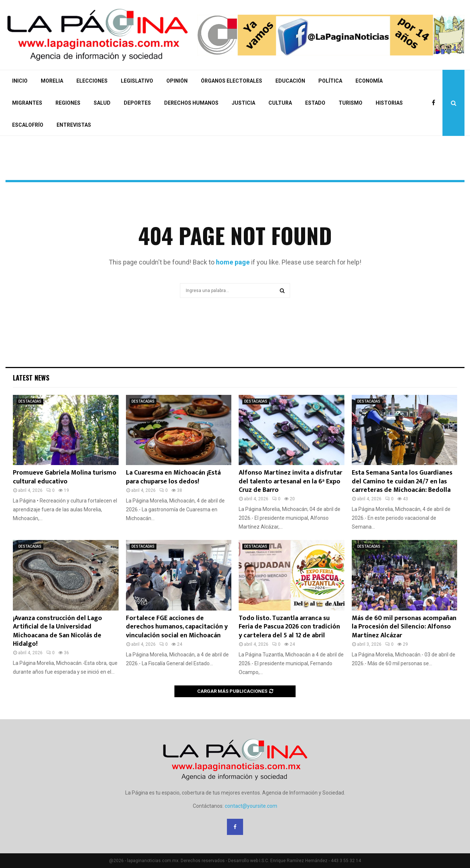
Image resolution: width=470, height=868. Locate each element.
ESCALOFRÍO (28, 125)
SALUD (102, 103)
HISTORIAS (389, 103)
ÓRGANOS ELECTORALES (232, 81)
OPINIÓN (177, 81)
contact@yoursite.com (251, 806)
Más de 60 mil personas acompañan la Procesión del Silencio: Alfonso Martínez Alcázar (404, 627)
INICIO (20, 81)
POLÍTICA (330, 81)
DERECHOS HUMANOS (191, 103)
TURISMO (350, 103)
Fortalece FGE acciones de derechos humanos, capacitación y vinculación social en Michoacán (177, 627)
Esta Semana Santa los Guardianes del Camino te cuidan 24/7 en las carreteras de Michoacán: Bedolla (402, 481)
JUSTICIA (243, 103)
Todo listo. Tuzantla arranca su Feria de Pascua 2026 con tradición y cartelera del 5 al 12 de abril (289, 627)
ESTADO (315, 103)
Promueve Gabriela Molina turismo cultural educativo (65, 477)
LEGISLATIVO (137, 81)
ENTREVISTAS (74, 125)
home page (233, 262)
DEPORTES (137, 103)
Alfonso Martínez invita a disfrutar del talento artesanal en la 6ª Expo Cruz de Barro (290, 481)
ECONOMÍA (369, 81)
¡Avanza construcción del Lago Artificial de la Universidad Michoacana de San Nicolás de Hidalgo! (57, 631)
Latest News (31, 378)
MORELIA (52, 81)
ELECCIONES (92, 81)
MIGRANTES (27, 103)
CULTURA (280, 103)
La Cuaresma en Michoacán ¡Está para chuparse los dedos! (173, 477)
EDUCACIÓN (290, 81)
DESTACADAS (30, 401)
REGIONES (68, 103)
